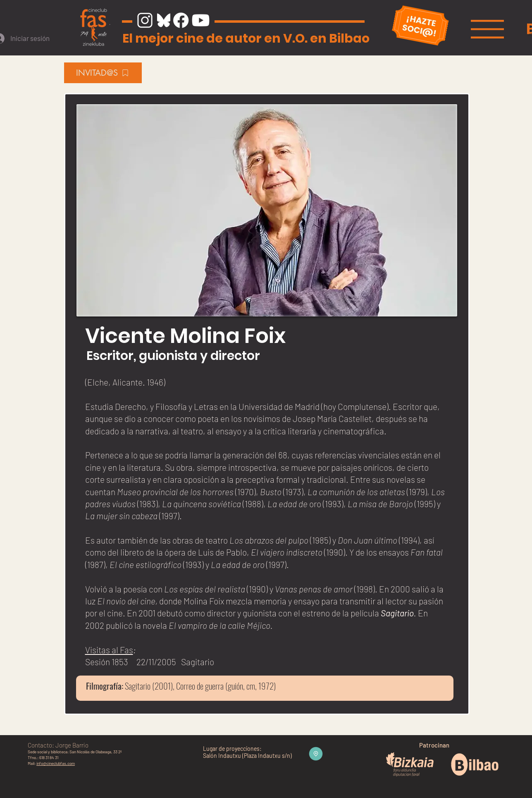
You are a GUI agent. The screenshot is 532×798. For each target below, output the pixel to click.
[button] (487, 29)
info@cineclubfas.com (56, 763)
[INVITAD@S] (103, 73)
